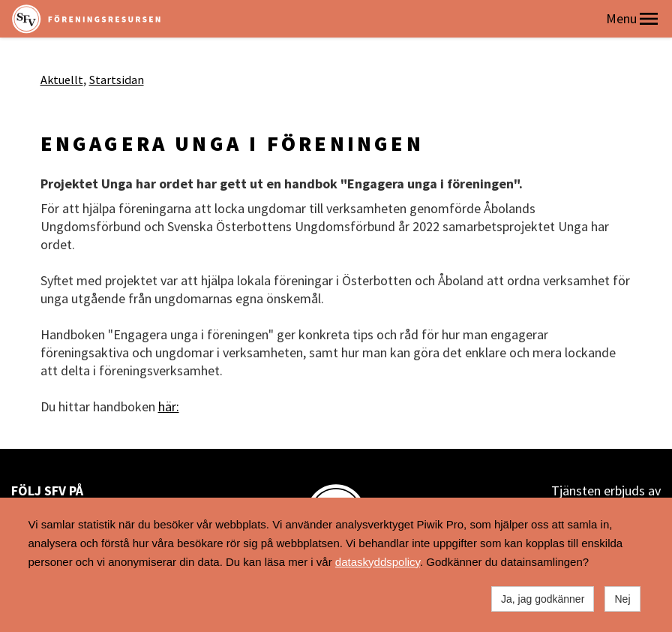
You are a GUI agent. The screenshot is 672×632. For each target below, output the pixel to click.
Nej (622, 599)
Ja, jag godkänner (543, 599)
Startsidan (117, 80)
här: (169, 406)
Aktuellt (62, 80)
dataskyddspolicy (378, 562)
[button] (649, 19)
